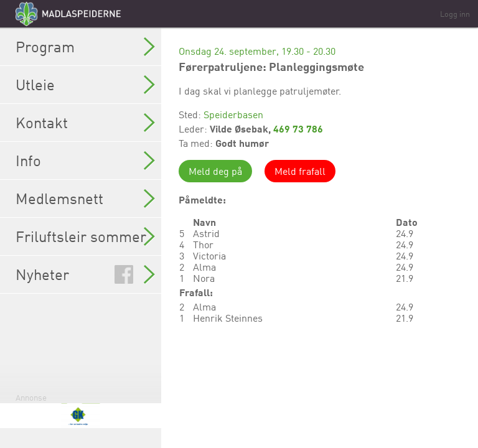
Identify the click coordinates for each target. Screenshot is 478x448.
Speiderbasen (233, 114)
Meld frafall (300, 171)
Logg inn (455, 14)
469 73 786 (298, 128)
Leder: (194, 129)
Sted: (191, 114)
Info (85, 161)
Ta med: (197, 143)
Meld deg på (215, 171)
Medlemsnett (85, 198)
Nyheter (85, 274)
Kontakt (85, 123)
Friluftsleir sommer (85, 236)
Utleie (85, 85)
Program (85, 47)
